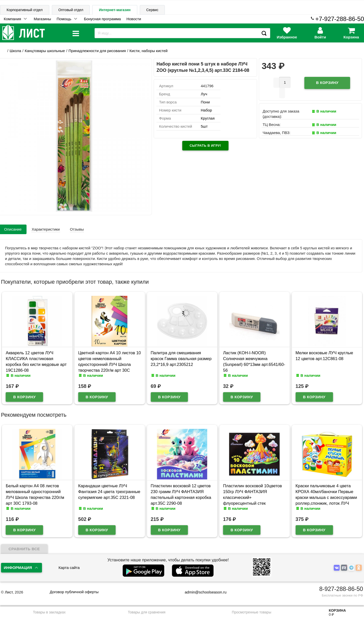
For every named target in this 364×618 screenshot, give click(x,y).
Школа (15, 51)
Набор (206, 110)
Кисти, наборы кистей (149, 51)
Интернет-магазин (115, 10)
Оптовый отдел (71, 10)
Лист (9, 592)
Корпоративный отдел (25, 10)
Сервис (152, 10)
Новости (134, 19)
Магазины (42, 19)
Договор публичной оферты (74, 592)
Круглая (208, 118)
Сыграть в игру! (205, 146)
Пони (205, 102)
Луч (204, 94)
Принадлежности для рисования (97, 51)
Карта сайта (69, 568)
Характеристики (46, 229)
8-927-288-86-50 (341, 589)
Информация (18, 568)
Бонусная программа (102, 19)
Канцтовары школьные (45, 51)
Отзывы (77, 229)
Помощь (64, 19)
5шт (204, 126)
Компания (13, 19)
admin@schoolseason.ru (202, 592)
